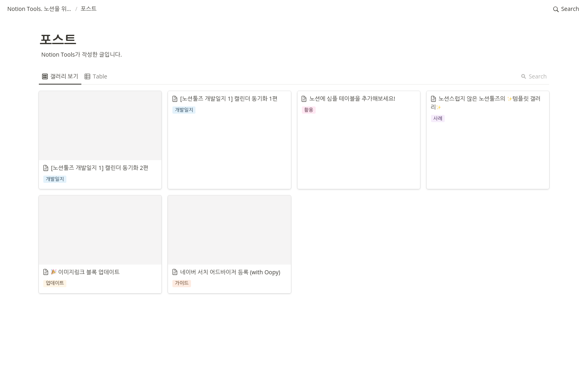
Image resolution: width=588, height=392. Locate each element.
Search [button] (534, 76)
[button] (40, 9)
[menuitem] (60, 76)
